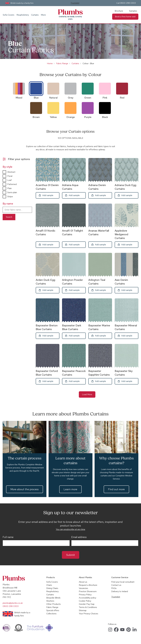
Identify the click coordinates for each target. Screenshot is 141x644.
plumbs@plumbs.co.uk (13, 603)
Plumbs (70, 12)
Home (50, 63)
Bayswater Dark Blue (72, 327)
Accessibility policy (87, 598)
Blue (36, 98)
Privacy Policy (85, 595)
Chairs (49, 585)
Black (105, 117)
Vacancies (83, 588)
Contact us (116, 585)
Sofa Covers (9, 15)
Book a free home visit (125, 17)
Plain (9, 188)
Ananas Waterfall (99, 232)
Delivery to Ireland (120, 591)
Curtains (35, 15)
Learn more (70, 489)
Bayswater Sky (124, 373)
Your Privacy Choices (88, 614)
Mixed (19, 98)
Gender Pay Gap (87, 604)
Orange (71, 117)
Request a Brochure (88, 585)
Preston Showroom (88, 591)
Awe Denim (121, 282)
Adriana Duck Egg (125, 187)
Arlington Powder (72, 282)
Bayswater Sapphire (99, 373)
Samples (133, 11)
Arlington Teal (97, 282)
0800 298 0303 (128, 3)
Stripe (10, 197)
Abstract (11, 172)
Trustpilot (75, 3)
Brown (36, 117)
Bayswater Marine (99, 327)
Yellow (53, 117)
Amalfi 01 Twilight (73, 232)
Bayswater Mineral (126, 327)
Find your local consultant (123, 582)
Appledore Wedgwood (121, 234)
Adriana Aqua (70, 187)
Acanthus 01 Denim (47, 187)
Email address (79, 537)
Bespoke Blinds (53, 598)
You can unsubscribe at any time (70, 529)
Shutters (50, 601)
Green (88, 98)
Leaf (9, 180)
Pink (105, 98)
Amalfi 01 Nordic (46, 232)
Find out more (116, 489)
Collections (51, 614)
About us (83, 582)
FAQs (114, 588)
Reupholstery (23, 15)
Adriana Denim (97, 187)
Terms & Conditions (88, 607)
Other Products (54, 604)
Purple (88, 117)
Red (122, 98)
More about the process (25, 489)
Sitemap (83, 610)
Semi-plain (12, 192)
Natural (53, 98)
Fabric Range (62, 63)
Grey (71, 98)
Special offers (53, 610)
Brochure (119, 11)
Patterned (12, 184)
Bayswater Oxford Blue (47, 373)
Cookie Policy (85, 601)
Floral (10, 176)
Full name (8, 537)
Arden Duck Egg (45, 282)
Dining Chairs (52, 588)
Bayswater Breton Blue (47, 327)
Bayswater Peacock (74, 373)
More (43, 15)
